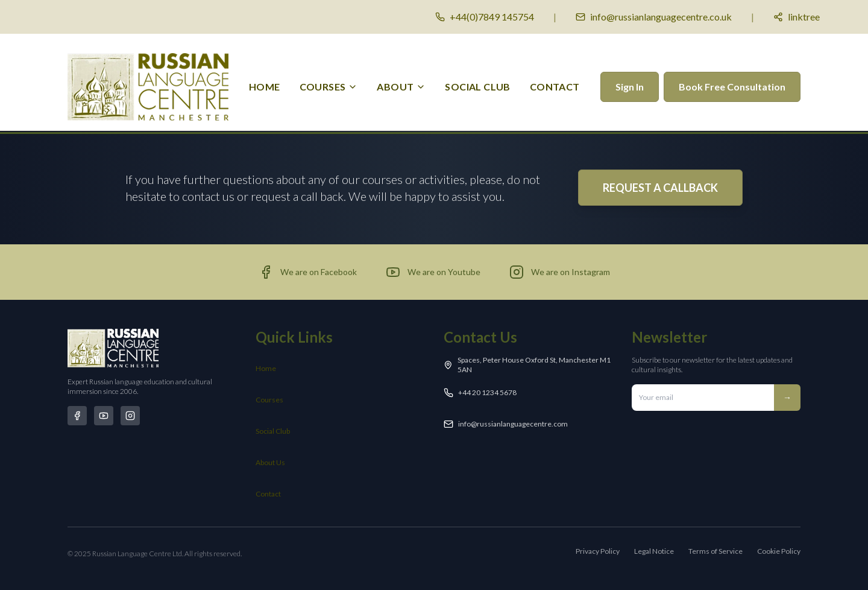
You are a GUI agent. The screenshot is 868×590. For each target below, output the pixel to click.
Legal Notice (654, 551)
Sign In (630, 87)
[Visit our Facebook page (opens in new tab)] (308, 272)
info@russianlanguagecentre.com (513, 424)
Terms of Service (715, 551)
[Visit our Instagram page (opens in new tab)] (560, 272)
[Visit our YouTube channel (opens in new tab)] (433, 272)
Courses (269, 400)
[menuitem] (329, 87)
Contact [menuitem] (555, 87)
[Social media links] (797, 17)
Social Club (273, 431)
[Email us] (654, 17)
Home (266, 368)
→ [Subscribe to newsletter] (787, 397)
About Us (270, 462)
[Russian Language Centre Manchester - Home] (148, 87)
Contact (268, 494)
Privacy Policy (598, 551)
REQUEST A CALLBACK (660, 188)
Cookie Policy (779, 551)
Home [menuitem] (265, 87)
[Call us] (485, 17)
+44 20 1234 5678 (487, 392)
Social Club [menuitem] (477, 87)
